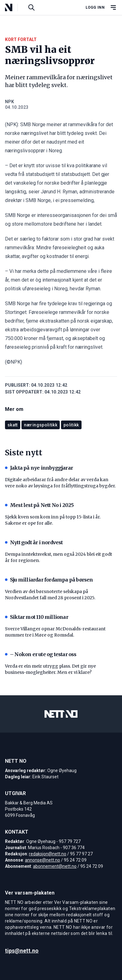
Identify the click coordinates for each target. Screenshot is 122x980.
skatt (13, 425)
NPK (9, 102)
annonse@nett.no (42, 860)
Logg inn (95, 7)
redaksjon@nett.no (48, 854)
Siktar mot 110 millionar (37, 617)
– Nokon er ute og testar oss (41, 654)
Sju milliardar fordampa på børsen (49, 580)
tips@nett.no (22, 951)
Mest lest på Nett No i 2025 (39, 505)
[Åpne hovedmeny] (113, 7)
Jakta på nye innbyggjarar (39, 468)
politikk (71, 425)
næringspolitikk (41, 425)
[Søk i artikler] (31, 7)
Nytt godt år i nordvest (34, 542)
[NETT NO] (14, 7)
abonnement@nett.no (55, 866)
